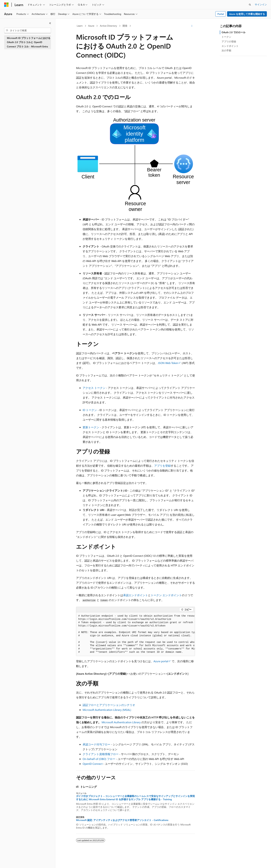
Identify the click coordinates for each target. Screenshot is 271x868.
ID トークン (90, 410)
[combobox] (28, 30)
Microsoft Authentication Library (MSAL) (107, 710)
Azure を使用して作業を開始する (247, 14)
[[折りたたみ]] (50, 23)
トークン (226, 37)
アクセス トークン (94, 388)
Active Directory (108, 26)
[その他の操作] (192, 26)
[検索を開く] (250, 5)
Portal (221, 14)
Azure (91, 26)
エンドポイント (230, 46)
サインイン (261, 4)
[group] (135, 634)
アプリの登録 (229, 41)
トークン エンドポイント (166, 595)
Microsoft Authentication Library (121, 722)
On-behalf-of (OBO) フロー (99, 759)
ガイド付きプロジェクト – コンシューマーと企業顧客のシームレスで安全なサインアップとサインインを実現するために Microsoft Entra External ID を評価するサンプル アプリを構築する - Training (135, 798)
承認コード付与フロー (96, 744)
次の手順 (226, 50)
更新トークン (91, 427)
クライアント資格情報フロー (101, 754)
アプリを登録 (162, 466)
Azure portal (161, 661)
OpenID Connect (93, 764)
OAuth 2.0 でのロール (233, 32)
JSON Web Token (168, 363)
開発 (125, 26)
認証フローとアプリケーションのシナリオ (109, 705)
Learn (80, 26)
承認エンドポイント (135, 595)
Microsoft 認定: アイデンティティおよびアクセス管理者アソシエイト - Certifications (122, 820)
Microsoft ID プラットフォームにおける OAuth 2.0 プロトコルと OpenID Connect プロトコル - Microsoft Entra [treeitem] (29, 42)
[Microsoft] (6, 5)
